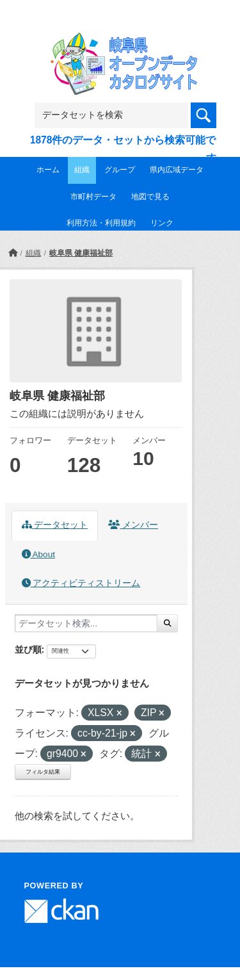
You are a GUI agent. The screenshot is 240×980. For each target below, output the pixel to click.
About (38, 554)
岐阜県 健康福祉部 (81, 253)
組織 (82, 170)
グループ (120, 170)
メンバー (133, 525)
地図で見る (150, 197)
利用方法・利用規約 (101, 223)
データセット (55, 525)
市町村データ (93, 197)
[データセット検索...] (86, 623)
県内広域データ (177, 170)
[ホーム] (13, 253)
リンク (162, 223)
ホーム (48, 170)
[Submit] (167, 623)
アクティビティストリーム (81, 583)
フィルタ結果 (43, 772)
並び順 (28, 649)
